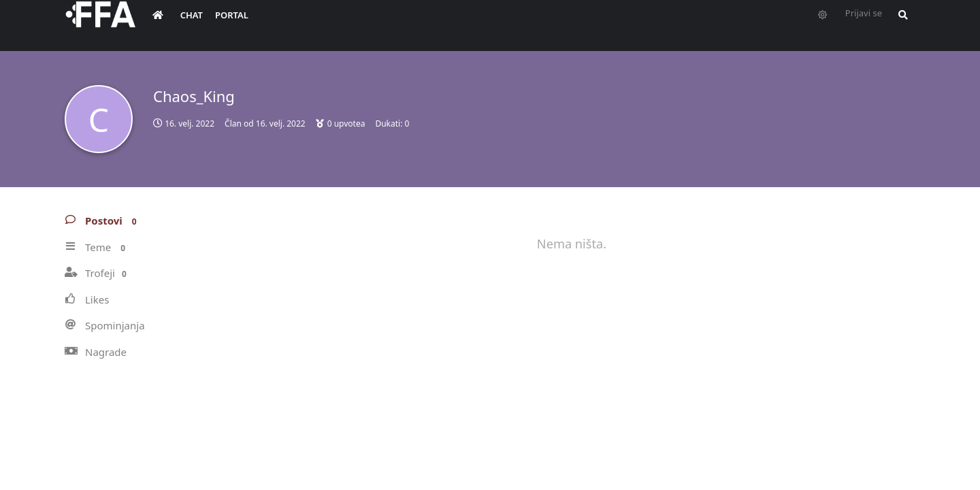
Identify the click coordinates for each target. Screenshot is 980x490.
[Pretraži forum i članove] (900, 24)
